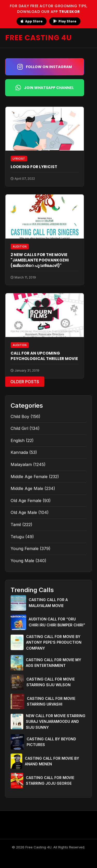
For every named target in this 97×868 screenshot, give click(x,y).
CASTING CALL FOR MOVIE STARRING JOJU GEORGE (50, 780)
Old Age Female (26, 501)
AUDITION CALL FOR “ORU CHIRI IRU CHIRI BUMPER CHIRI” (57, 622)
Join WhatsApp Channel (45, 88)
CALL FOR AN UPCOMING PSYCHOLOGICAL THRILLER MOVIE (44, 356)
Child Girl (19, 428)
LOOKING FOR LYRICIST (34, 167)
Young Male (22, 561)
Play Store (65, 21)
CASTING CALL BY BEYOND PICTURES (51, 742)
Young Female (25, 548)
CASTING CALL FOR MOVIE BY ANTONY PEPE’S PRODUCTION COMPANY (54, 642)
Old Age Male (24, 512)
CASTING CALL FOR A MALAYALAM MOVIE (48, 603)
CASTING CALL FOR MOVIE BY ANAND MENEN (52, 761)
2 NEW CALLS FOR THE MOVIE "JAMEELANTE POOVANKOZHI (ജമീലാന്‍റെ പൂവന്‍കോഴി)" (40, 260)
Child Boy (20, 416)
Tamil (16, 525)
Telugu (17, 537)
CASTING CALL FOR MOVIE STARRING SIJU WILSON (51, 682)
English (18, 440)
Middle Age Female (29, 477)
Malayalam (21, 464)
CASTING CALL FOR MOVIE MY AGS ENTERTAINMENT (54, 663)
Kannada (19, 452)
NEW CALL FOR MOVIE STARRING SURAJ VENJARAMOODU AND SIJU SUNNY (56, 722)
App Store (32, 21)
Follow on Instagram (45, 67)
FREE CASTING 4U (39, 38)
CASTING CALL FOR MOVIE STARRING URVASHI (51, 701)
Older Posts (25, 382)
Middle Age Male (27, 488)
